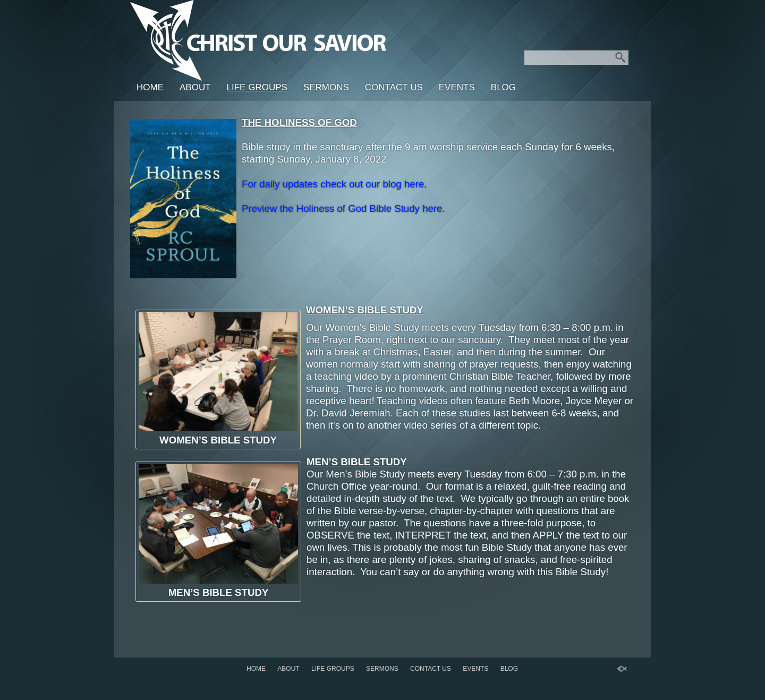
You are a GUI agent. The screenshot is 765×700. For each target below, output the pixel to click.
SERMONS (326, 87)
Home (150, 87)
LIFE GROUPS (257, 87)
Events (457, 87)
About (195, 87)
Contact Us (394, 87)
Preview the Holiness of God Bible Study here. (343, 208)
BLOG (503, 87)
